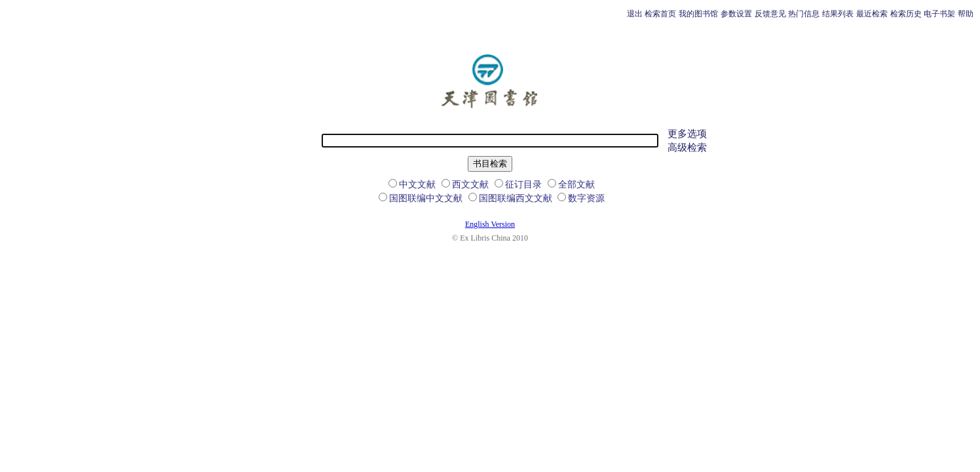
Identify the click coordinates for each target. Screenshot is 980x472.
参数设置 (736, 14)
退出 (635, 14)
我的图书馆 (698, 14)
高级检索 (687, 147)
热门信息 (804, 14)
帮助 (966, 14)
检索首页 (660, 14)
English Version (490, 224)
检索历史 (906, 14)
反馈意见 (770, 14)
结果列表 (838, 14)
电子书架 (939, 14)
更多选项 (687, 134)
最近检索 (872, 14)
